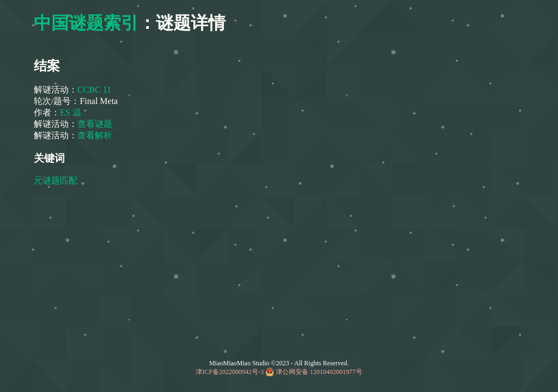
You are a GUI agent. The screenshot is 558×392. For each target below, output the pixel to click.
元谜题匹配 (57, 180)
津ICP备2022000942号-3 (230, 372)
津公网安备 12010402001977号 (319, 372)
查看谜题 (95, 124)
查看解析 (95, 135)
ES (66, 112)
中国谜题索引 (86, 23)
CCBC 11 (94, 90)
